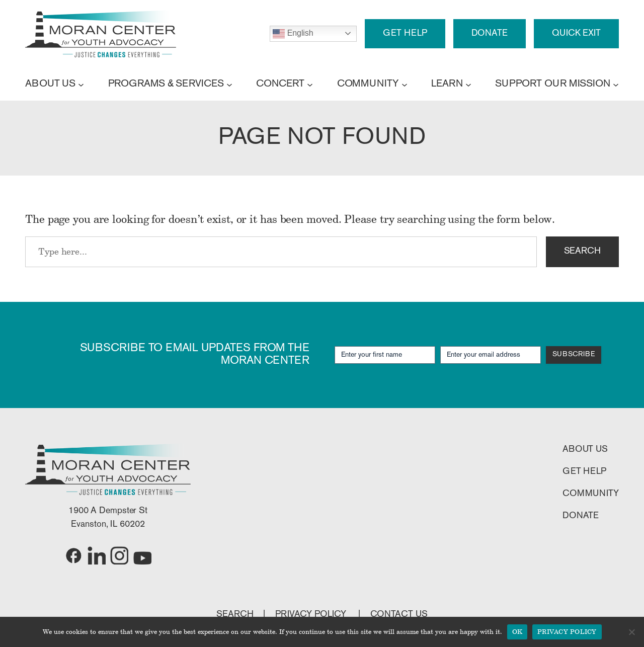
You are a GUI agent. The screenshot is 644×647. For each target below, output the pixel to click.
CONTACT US (399, 615)
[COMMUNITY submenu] (405, 84)
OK (517, 631)
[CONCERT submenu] (310, 84)
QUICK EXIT (576, 33)
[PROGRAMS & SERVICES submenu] (229, 84)
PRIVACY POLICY (312, 615)
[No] (631, 632)
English (293, 34)
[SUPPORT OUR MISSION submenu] (616, 84)
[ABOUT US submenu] (81, 84)
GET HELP (405, 33)
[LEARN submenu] (468, 84)
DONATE (490, 33)
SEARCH (582, 251)
